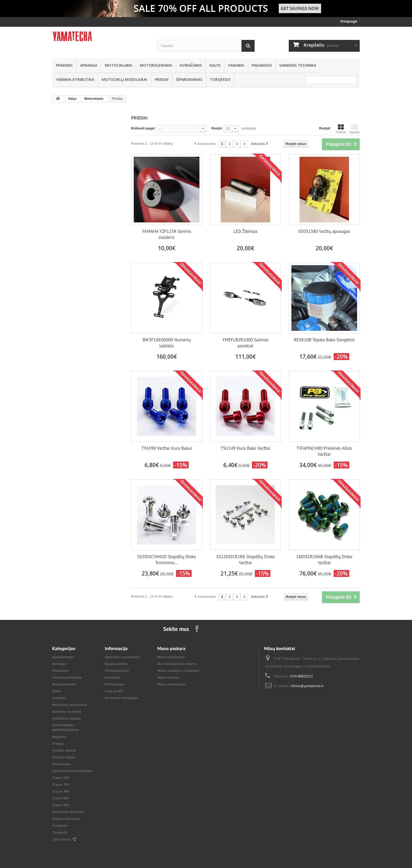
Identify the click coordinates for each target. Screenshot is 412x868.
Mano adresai (168, 678)
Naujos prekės (117, 664)
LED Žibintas (245, 231)
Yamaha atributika (75, 79)
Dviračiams (191, 65)
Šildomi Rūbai (64, 757)
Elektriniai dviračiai (68, 812)
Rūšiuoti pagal (143, 128)
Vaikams (236, 65)
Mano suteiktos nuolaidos (178, 671)
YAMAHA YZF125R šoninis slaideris (166, 234)
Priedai (162, 79)
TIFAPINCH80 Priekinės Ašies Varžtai (324, 451)
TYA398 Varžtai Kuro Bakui (167, 448)
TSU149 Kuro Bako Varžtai (245, 448)
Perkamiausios (117, 671)
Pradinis (64, 65)
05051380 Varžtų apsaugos (324, 231)
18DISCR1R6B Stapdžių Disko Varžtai (324, 560)
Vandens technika (298, 65)
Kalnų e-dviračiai (66, 819)
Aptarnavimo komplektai (72, 771)
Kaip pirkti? (114, 691)
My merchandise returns (177, 664)
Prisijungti (349, 21)
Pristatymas (115, 684)
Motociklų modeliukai (124, 79)
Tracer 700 (61, 778)
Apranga (89, 65)
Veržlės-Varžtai (64, 751)
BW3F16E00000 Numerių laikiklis (166, 343)
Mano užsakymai (171, 657)
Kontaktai (113, 678)
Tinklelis (341, 129)
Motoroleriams (156, 65)
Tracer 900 (61, 791)
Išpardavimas (189, 79)
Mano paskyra (171, 648)
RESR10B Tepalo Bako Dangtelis (324, 340)
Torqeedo (220, 79)
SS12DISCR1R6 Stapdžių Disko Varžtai (245, 560)
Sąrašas (354, 129)
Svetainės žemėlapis (121, 698)
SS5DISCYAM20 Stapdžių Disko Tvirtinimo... (167, 560)
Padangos (262, 65)
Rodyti (217, 128)
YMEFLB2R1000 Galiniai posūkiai (245, 343)
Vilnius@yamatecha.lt (307, 686)
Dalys (215, 65)
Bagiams (59, 737)
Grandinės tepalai (67, 718)
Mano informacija (171, 684)
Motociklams (119, 65)
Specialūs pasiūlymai (122, 657)
